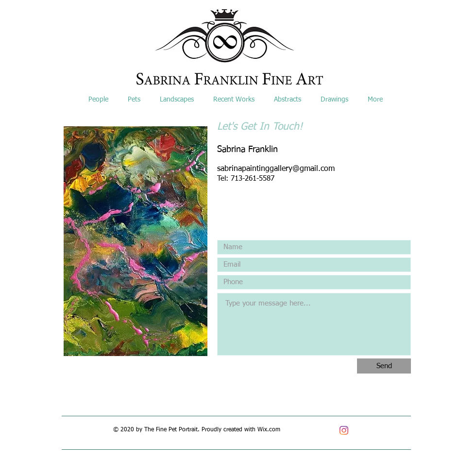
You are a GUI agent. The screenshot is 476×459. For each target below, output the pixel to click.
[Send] (384, 366)
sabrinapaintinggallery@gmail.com (276, 169)
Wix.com (269, 430)
